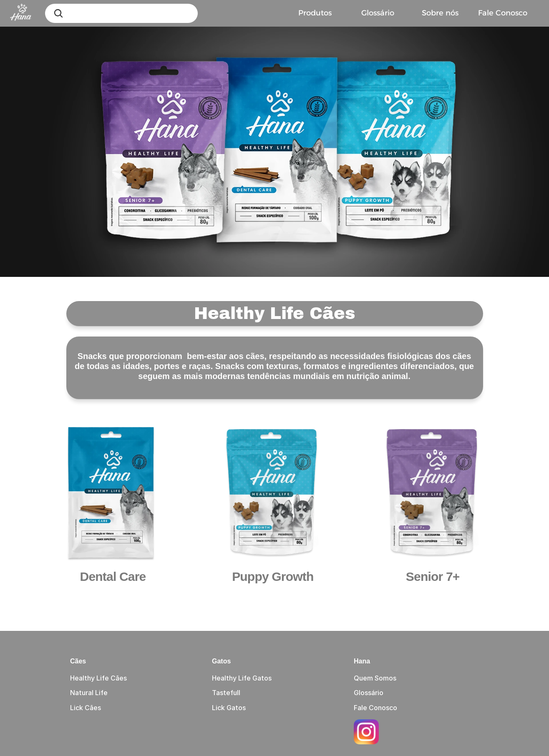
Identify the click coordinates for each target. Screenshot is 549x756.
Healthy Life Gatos (242, 678)
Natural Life (89, 693)
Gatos (221, 661)
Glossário (378, 13)
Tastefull (226, 693)
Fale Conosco (375, 708)
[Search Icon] (58, 13)
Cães (78, 661)
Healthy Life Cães (98, 678)
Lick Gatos (229, 708)
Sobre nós (440, 13)
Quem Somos (375, 678)
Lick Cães (86, 708)
